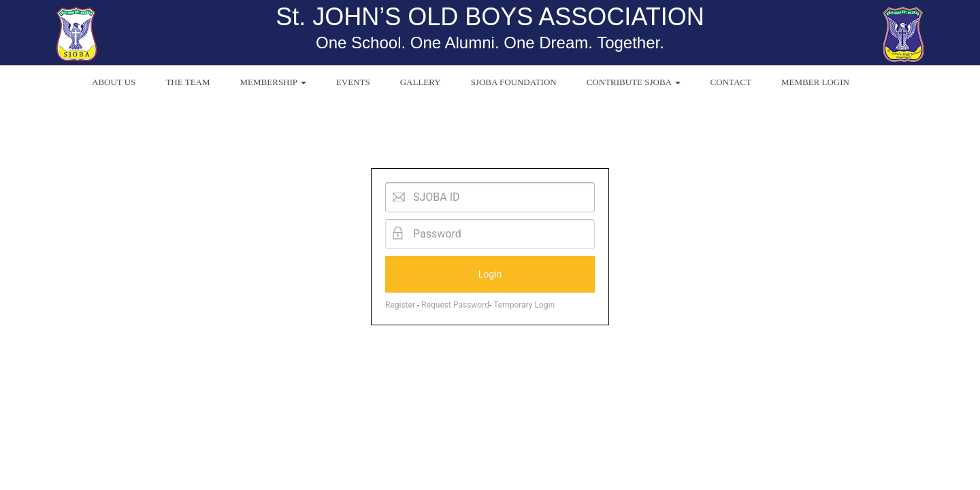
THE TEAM (187, 82)
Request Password (455, 305)
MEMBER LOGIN (815, 82)
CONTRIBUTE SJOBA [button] (634, 82)
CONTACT (731, 82)
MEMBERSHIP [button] (273, 82)
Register (400, 305)
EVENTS (353, 82)
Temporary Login (524, 305)
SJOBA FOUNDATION (514, 82)
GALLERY (421, 82)
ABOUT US (114, 82)
